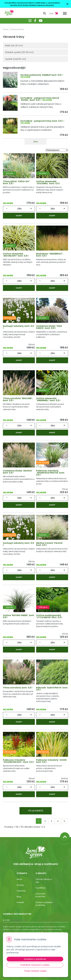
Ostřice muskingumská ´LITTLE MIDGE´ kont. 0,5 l (49, 616)
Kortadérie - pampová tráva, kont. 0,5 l (42, 121)
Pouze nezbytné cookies (36, 971)
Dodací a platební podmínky (44, 904)
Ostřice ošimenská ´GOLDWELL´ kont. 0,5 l (48, 182)
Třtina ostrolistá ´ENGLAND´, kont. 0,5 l (18, 399)
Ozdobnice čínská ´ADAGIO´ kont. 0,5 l (18, 472)
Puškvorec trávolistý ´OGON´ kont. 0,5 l (52, 761)
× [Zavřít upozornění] (67, 4)
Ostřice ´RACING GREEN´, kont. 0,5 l (19, 616)
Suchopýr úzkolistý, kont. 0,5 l (18, 327)
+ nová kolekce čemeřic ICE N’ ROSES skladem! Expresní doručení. (35, 4)
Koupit (19, 216)
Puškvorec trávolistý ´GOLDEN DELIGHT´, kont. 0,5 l (18, 761)
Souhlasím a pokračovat (35, 959)
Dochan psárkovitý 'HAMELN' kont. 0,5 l (41, 75)
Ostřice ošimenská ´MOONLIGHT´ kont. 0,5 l (16, 255)
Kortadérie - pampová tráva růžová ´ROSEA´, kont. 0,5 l (40, 99)
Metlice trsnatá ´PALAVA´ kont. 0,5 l (50, 544)
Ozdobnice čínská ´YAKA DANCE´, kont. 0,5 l (49, 327)
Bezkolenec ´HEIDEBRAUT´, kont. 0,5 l (50, 255)
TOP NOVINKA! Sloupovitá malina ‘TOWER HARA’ (25, 3)
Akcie (19, 879)
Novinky (20, 885)
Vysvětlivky (41, 888)
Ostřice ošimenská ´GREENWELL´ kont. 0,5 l (48, 399)
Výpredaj (21, 891)
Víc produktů (35, 811)
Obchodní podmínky (40, 895)
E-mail (6, 920)
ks (20, 209)
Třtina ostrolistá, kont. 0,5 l (18, 688)
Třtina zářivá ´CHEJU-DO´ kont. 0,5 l (16, 182)
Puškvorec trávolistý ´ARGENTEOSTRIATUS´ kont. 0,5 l (51, 473)
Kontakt (20, 902)
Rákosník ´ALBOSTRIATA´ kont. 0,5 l (52, 689)
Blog (19, 897)
